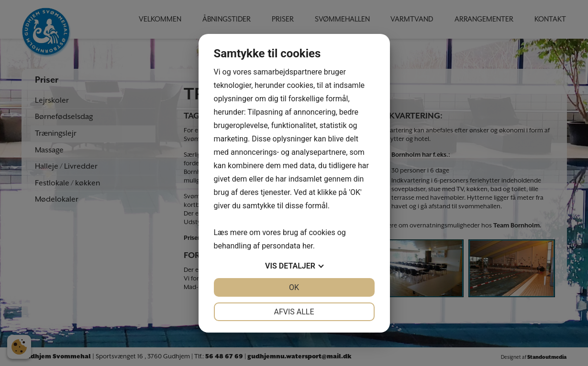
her (308, 246)
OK (294, 287)
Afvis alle (294, 312)
